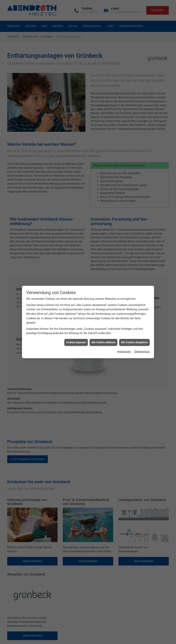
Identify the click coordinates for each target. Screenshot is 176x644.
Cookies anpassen (76, 342)
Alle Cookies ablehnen (103, 342)
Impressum (124, 352)
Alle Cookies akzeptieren (134, 342)
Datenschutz (142, 352)
